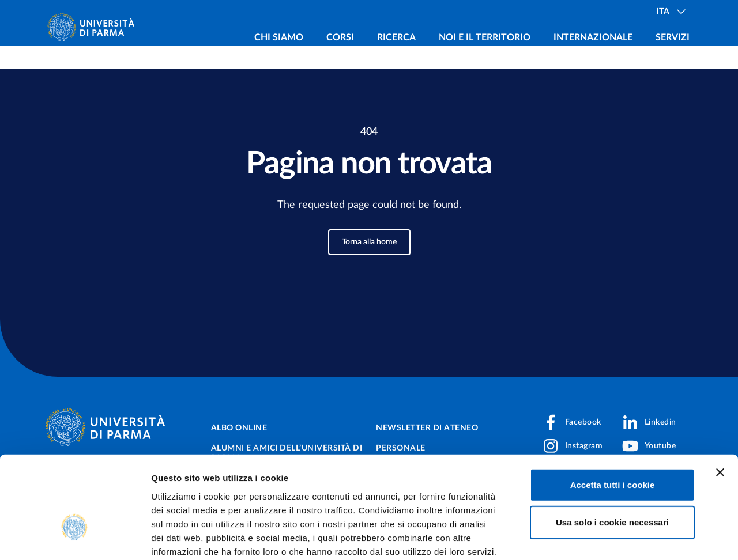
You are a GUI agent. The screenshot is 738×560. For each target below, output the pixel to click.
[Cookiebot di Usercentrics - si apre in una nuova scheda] (75, 538)
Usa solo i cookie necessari (612, 448)
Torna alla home (369, 242)
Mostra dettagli (607, 537)
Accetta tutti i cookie (613, 410)
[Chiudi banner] (720, 398)
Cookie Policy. (182, 491)
